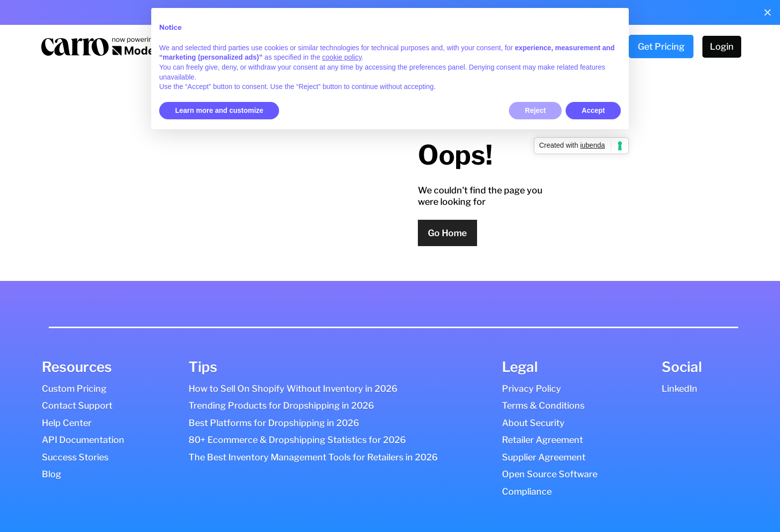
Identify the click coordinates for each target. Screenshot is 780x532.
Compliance (527, 491)
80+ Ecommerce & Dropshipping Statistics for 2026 (297, 440)
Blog (51, 474)
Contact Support (77, 405)
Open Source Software (550, 474)
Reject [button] (535, 110)
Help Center (67, 423)
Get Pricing (661, 46)
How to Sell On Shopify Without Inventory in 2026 (293, 389)
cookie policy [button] (342, 57)
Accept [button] (593, 110)
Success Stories (75, 457)
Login (722, 46)
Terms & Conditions (543, 405)
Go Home (447, 233)
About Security (533, 423)
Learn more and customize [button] (219, 110)
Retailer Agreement (542, 440)
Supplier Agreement (544, 457)
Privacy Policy (532, 389)
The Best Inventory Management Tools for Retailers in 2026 (313, 457)
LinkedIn (680, 389)
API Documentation (83, 440)
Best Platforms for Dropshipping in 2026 (274, 423)
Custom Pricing (74, 389)
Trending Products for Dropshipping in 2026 (281, 405)
